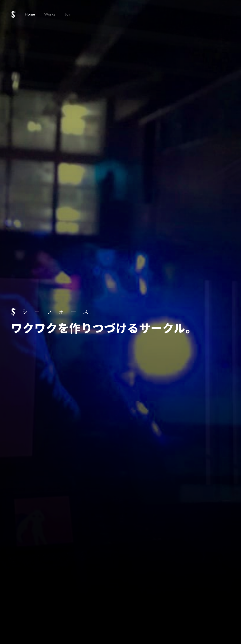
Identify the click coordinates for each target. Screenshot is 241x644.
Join (68, 14)
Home (30, 14)
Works (50, 14)
